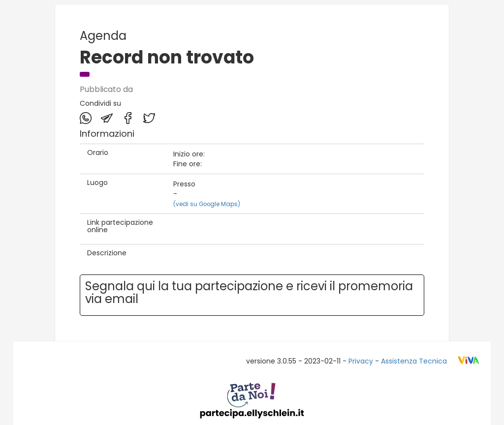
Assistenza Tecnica (414, 361)
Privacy (361, 361)
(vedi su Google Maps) (207, 204)
